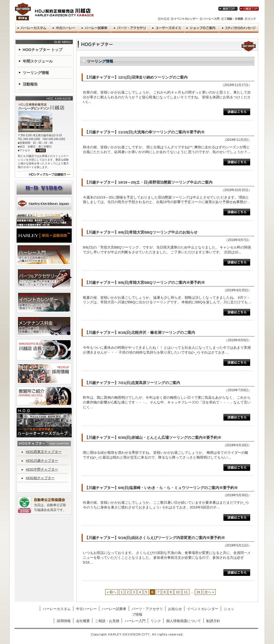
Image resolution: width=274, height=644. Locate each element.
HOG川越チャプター (42, 461)
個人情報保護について (184, 621)
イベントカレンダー (203, 609)
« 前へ (112, 592)
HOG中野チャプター (42, 469)
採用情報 (64, 621)
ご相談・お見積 (107, 621)
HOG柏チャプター (40, 478)
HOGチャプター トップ (43, 50)
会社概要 (83, 621)
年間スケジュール (38, 61)
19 (198, 592)
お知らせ (175, 609)
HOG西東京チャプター (44, 452)
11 (186, 592)
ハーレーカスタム (57, 609)
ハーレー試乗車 (114, 609)
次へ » (209, 592)
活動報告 (30, 84)
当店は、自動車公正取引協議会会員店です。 (50, 507)
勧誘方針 (213, 621)
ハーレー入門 (135, 621)
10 (178, 592)
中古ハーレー (86, 609)
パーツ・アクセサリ (147, 609)
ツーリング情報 (36, 73)
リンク (156, 621)
